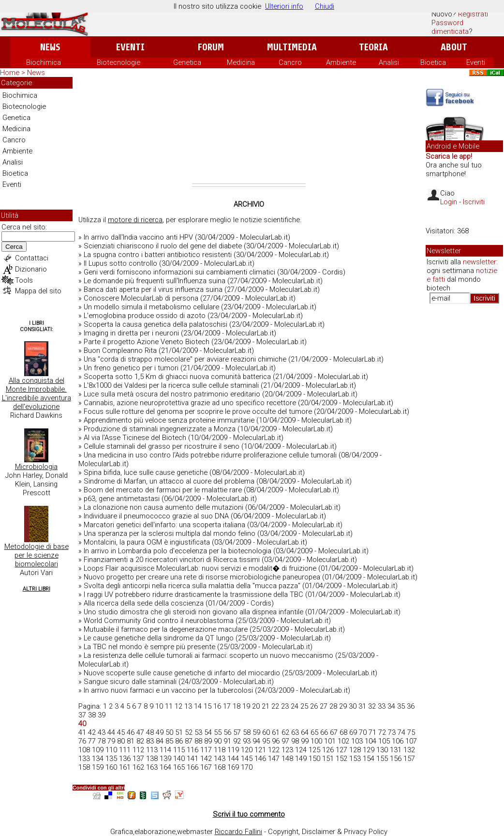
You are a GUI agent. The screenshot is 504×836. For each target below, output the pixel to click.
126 (328, 750)
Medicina (241, 62)
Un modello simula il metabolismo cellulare (151, 307)
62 (285, 732)
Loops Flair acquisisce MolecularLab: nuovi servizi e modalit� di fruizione (200, 568)
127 (341, 750)
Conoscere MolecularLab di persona (141, 298)
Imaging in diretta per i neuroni (131, 333)
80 (121, 741)
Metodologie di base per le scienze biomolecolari (37, 555)
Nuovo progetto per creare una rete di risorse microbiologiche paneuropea (202, 577)
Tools (24, 280)
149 (301, 759)
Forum (211, 47)
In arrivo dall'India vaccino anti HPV (138, 237)
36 (411, 706)
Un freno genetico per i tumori (131, 368)
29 (343, 706)
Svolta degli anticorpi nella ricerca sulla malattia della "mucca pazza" (192, 586)
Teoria (373, 47)
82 (140, 741)
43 (102, 732)
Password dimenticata (450, 27)
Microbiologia (36, 467)
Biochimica (44, 62)
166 (193, 767)
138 (152, 759)
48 (150, 732)
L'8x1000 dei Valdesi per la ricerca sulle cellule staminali (171, 385)
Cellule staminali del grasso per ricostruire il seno (162, 446)
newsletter (480, 262)
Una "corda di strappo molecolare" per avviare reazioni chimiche (185, 359)
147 (274, 759)
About (454, 47)
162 (138, 767)
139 (165, 759)
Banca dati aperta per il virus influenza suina (153, 289)
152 (341, 759)
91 (227, 741)
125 (314, 750)
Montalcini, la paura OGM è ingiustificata (147, 542)
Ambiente (341, 62)
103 (357, 741)
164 (165, 767)
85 (169, 741)
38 (92, 715)
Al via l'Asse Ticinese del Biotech (135, 438)
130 (382, 750)
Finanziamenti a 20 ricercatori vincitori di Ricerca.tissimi (172, 560)
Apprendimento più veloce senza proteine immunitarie (169, 420)
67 (334, 732)
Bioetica (433, 62)
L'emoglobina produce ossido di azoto (145, 316)
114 (165, 750)
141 (193, 759)
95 (266, 741)
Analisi (389, 62)
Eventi (130, 47)
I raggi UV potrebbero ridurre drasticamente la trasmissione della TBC (193, 594)
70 (363, 732)
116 (193, 750)
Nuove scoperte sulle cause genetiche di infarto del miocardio (182, 673)
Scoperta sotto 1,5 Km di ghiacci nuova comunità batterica (177, 377)
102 (343, 741)
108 (84, 750)
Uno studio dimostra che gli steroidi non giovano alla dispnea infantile (193, 612)
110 (111, 750)
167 (206, 767)
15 (208, 706)
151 (328, 759)
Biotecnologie (119, 62)
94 (256, 741)
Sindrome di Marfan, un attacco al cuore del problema (169, 481)
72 (382, 732)
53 (198, 732)
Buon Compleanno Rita (120, 350)
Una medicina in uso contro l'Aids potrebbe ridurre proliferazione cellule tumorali (210, 455)
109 (98, 750)
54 (208, 732)
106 (398, 741)
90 (218, 741)
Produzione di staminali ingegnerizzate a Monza (160, 429)
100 (316, 741)
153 (355, 759)
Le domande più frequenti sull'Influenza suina (155, 281)
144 (233, 759)
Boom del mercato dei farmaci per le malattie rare (163, 490)
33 (382, 706)
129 (369, 750)
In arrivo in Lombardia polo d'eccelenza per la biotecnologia (178, 551)
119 (233, 750)
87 (189, 741)
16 (217, 706)
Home (10, 73)
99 (305, 741)
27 (324, 706)
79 (111, 741)
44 (111, 732)
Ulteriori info (284, 6)
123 (287, 750)
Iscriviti (474, 202)
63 (295, 732)
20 (256, 706)
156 (396, 759)
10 (159, 706)
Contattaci (32, 258)
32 (372, 706)
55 (218, 732)
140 (179, 759)
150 (314, 759)
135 (111, 759)
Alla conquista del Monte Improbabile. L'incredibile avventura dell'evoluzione (37, 394)
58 (247, 732)
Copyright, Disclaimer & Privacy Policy (328, 832)
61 (276, 732)
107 (411, 741)
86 (179, 741)
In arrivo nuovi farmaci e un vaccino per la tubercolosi (168, 690)
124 (301, 750)
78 (102, 741)
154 (369, 759)
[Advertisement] (249, 130)
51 (179, 732)
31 (362, 706)
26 (314, 706)
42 (92, 732)
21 (266, 706)
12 (178, 706)
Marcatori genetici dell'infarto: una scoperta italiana (164, 525)
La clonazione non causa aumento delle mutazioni (163, 507)
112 (138, 750)
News (50, 47)
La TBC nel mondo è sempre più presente (149, 647)
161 (125, 767)
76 (82, 741)
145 (247, 759)
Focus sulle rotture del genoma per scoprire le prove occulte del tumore (198, 411)
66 (324, 732)
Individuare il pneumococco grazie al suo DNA (156, 516)
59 (256, 732)
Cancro (290, 62)
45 (121, 732)
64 (305, 732)
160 (111, 767)
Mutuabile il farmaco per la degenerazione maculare (166, 629)
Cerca (14, 247)
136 (125, 759)
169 (233, 767)
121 (260, 750)
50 (169, 732)
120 (247, 750)
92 (237, 741)
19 (246, 706)
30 (353, 706)
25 (304, 706)
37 (82, 715)
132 (409, 750)
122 (274, 750)
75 (411, 732)
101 (330, 741)
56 (227, 732)
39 (102, 715)
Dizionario (31, 269)
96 (276, 741)
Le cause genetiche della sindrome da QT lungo (159, 638)
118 (220, 750)
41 (82, 732)
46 (131, 732)
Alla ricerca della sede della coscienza (144, 603)
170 (247, 767)
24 (295, 706)
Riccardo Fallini (238, 832)
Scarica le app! (449, 156)
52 (189, 732)
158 (84, 767)
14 (198, 706)
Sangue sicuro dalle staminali (130, 682)
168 (220, 767)
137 (138, 759)
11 (169, 706)
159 (98, 767)
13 (188, 706)
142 (206, 759)
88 (198, 741)
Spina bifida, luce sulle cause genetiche (146, 472)
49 (160, 732)
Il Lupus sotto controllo (120, 263)
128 (355, 750)
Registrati (473, 14)
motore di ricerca (135, 220)
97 (285, 741)
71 (372, 732)
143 (220, 759)
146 (260, 759)
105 (384, 741)
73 (392, 732)
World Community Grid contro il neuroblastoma (159, 621)
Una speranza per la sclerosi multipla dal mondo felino (170, 533)
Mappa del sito (38, 291)
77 (92, 741)
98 (295, 741)
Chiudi (325, 6)
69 (353, 732)
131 (396, 750)
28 (333, 706)
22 (275, 706)
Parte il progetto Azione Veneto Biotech (147, 342)
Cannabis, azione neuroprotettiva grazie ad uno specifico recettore (190, 403)
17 (227, 706)
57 (237, 732)
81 (131, 741)
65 (314, 732)
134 (98, 759)
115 (179, 750)
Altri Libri (37, 589)
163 (152, 767)
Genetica (187, 62)
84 (160, 741)
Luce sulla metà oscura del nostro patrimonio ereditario (172, 394)
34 (391, 706)
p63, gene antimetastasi (122, 499)
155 (382, 759)
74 (401, 732)
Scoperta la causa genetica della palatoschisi (156, 324)
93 (247, 741)
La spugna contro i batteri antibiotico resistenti (158, 255)
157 (409, 759)
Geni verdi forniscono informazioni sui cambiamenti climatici (179, 272)
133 (84, 759)
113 (152, 750)
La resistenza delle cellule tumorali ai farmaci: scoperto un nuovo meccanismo (208, 655)
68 (343, 732)
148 (287, 759)
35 (401, 706)
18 (237, 706)
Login (449, 202)
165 (179, 767)
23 (285, 706)
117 (206, 750)
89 (208, 741)
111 (125, 750)
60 (266, 732)
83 (150, 741)
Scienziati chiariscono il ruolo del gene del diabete (163, 246)
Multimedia (292, 47)
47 (140, 732)
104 (371, 741)
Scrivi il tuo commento (249, 814)
